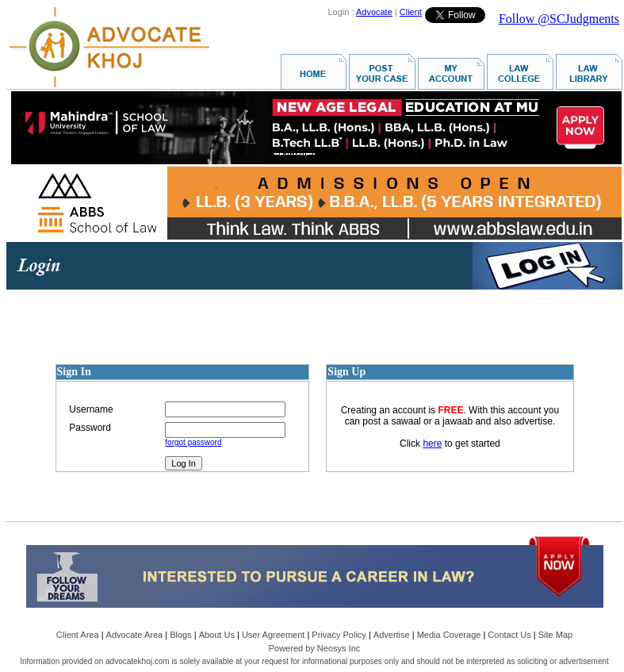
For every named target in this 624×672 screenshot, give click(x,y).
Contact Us (509, 635)
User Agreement (273, 635)
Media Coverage (449, 635)
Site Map (555, 635)
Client (411, 12)
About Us (217, 635)
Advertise (392, 635)
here (432, 444)
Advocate (374, 12)
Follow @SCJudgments (559, 19)
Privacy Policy (339, 635)
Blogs (181, 635)
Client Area (78, 635)
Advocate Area (135, 635)
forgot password (193, 442)
